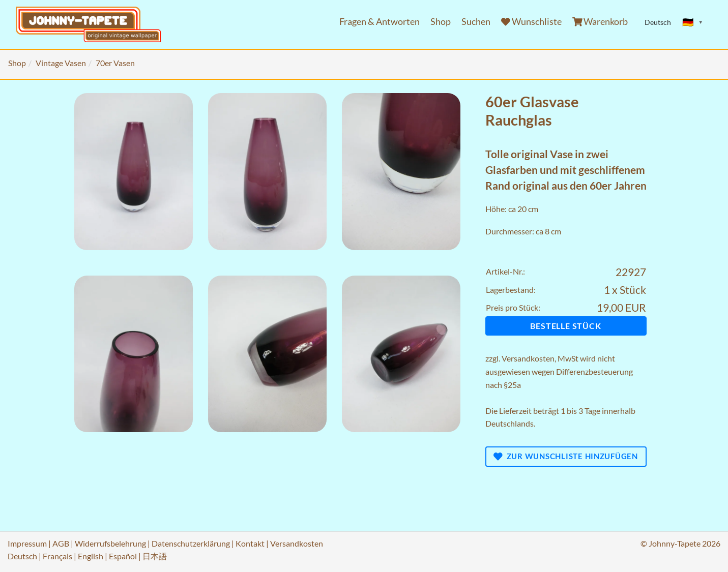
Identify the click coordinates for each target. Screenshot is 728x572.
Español (123, 556)
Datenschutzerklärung (191, 543)
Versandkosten (528, 358)
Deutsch (22, 556)
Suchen (476, 22)
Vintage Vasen (61, 63)
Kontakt (250, 543)
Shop (441, 22)
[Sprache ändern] (693, 22)
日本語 (155, 556)
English (91, 556)
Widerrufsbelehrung (110, 543)
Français (57, 556)
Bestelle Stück (565, 326)
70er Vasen (115, 63)
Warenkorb (600, 22)
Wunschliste (531, 22)
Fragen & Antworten (380, 22)
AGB (61, 543)
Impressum (27, 543)
